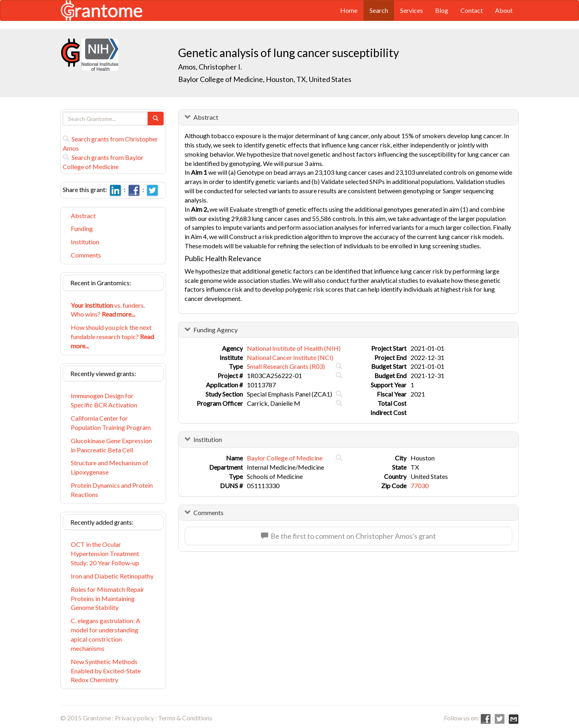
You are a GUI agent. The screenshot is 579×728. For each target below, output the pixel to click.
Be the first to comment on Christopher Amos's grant (348, 536)
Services (412, 10)
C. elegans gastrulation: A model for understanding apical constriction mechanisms (106, 634)
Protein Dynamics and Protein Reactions (112, 490)
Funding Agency (216, 330)
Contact (472, 10)
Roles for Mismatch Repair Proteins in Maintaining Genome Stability (108, 598)
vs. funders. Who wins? (108, 310)
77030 (420, 486)
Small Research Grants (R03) (286, 366)
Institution (85, 242)
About (504, 10)
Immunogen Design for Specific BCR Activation (104, 400)
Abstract (83, 216)
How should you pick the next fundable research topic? (112, 336)
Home (349, 10)
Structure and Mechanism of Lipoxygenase (110, 467)
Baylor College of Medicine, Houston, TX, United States (265, 79)
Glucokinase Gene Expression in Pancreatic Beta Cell (111, 445)
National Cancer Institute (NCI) (290, 357)
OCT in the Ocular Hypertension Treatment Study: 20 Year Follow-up (105, 553)
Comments (86, 255)
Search (379, 10)
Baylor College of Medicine (285, 458)
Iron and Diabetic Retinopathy (112, 576)
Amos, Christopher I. (210, 67)
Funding (82, 228)
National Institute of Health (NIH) (294, 348)
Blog (442, 10)
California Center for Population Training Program (111, 423)
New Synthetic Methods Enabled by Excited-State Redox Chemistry (106, 671)
